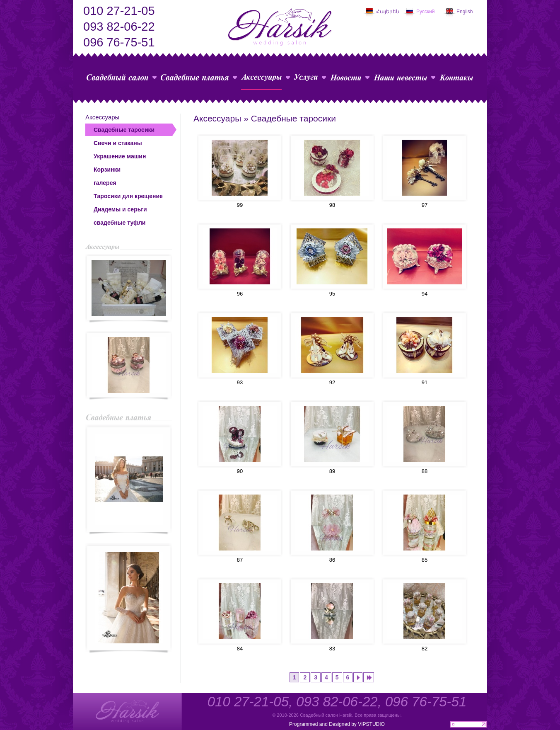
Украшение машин (120, 156)
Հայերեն (388, 12)
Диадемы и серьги (120, 209)
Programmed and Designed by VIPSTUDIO (337, 724)
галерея (105, 183)
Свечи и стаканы (118, 143)
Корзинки (107, 170)
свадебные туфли (119, 223)
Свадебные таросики (124, 130)
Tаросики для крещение (128, 196)
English (465, 12)
